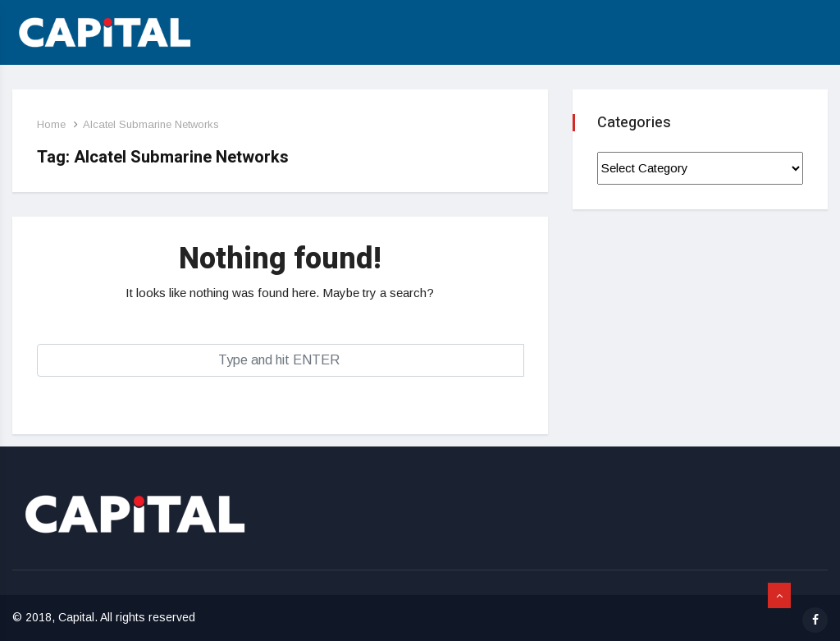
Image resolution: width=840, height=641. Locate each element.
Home (51, 124)
